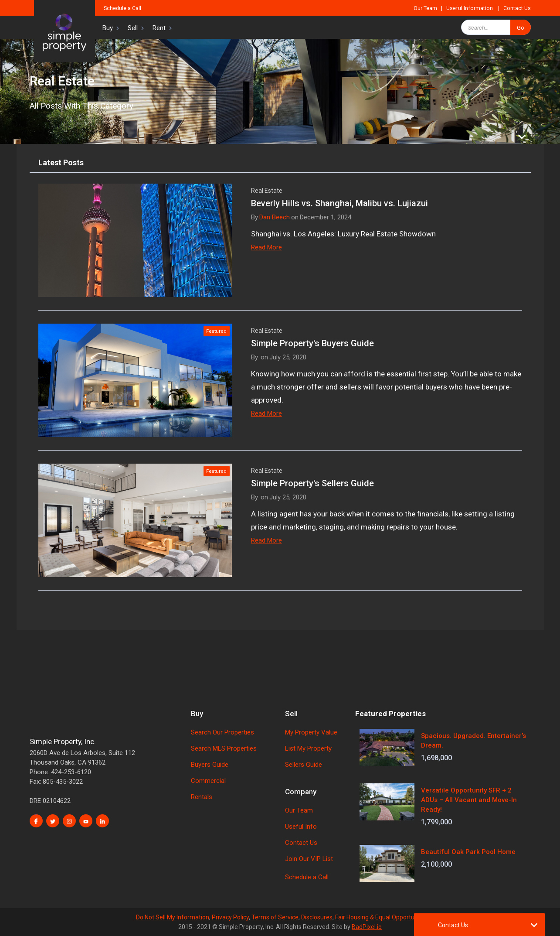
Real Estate (267, 191)
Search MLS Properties (224, 748)
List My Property (308, 748)
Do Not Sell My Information (173, 917)
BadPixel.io (367, 927)
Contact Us (517, 8)
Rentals (202, 797)
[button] (108, 27)
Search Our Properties (222, 732)
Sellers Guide (304, 765)
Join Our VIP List (309, 859)
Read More (266, 247)
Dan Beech (275, 217)
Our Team (425, 8)
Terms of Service (275, 917)
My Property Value (311, 732)
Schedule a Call (122, 8)
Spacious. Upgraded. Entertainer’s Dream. (473, 741)
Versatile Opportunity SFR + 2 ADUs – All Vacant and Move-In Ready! (469, 800)
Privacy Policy (230, 917)
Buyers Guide (210, 765)
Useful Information (470, 8)
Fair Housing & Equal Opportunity (380, 917)
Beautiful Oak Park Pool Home (468, 852)
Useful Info (301, 827)
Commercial (208, 781)
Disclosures (317, 917)
